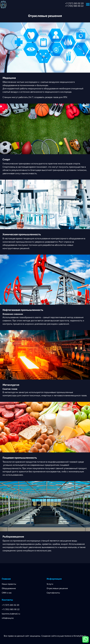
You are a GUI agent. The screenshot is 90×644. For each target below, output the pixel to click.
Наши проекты (9, 584)
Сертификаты (53, 593)
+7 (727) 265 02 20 (74, 3)
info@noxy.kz (8, 618)
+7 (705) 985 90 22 (74, 6)
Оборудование (9, 588)
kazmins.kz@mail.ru (11, 614)
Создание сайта (49, 636)
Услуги (50, 584)
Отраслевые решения (57, 588)
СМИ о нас (7, 593)
